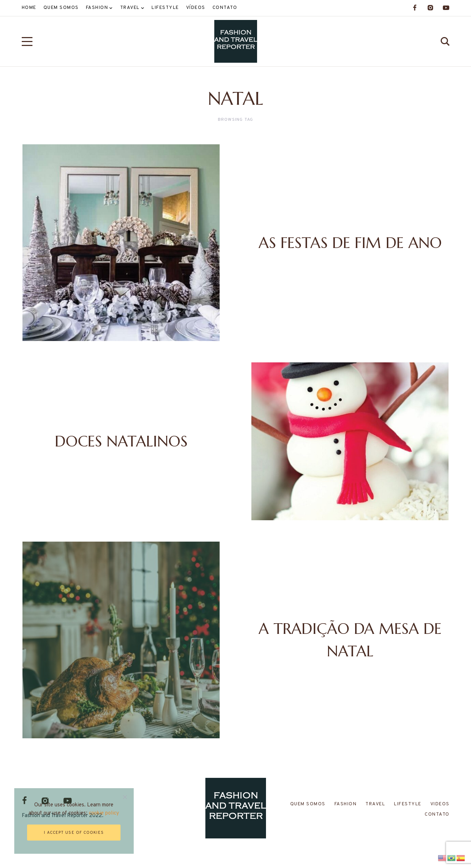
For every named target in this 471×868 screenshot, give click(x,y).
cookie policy (104, 813)
